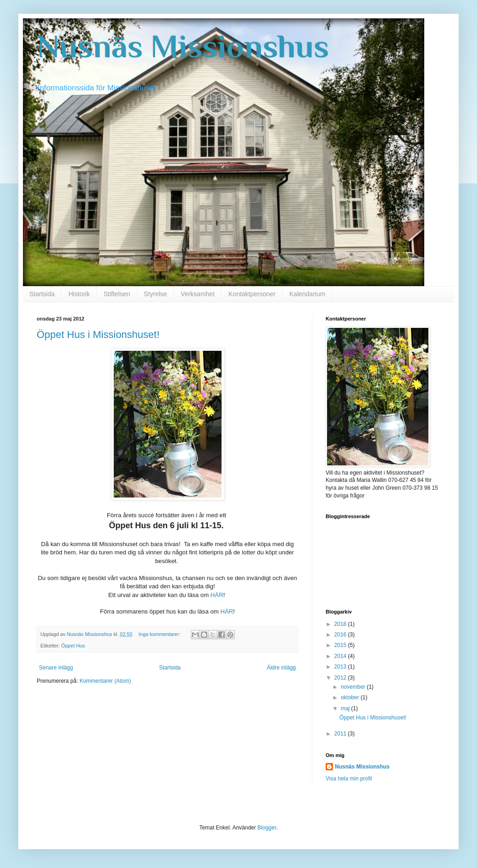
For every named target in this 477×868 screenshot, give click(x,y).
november (354, 687)
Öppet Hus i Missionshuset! (98, 334)
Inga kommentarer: (160, 634)
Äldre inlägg (281, 668)
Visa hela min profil (349, 779)
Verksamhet (198, 294)
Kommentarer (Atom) (105, 681)
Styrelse (156, 294)
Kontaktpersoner (252, 294)
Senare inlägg (56, 668)
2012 (341, 678)
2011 (341, 734)
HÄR (217, 595)
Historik (79, 294)
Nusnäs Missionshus (183, 46)
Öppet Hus (73, 646)
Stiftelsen (117, 294)
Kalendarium (308, 294)
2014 (341, 656)
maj (346, 708)
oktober (351, 697)
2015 (341, 645)
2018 (341, 624)
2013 (341, 667)
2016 (341, 635)
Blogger (267, 828)
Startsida (42, 294)
